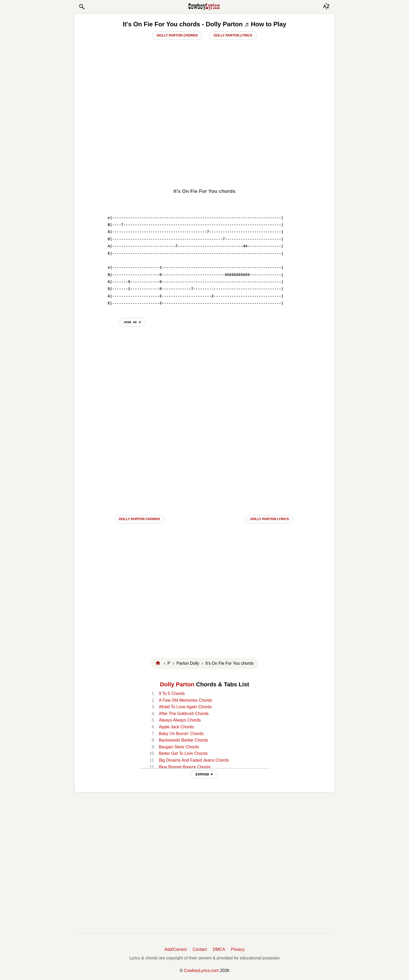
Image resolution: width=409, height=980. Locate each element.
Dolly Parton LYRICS (270, 519)
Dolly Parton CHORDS (139, 519)
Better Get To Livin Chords (183, 753)
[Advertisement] (204, 148)
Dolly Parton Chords (177, 35)
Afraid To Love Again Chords (185, 707)
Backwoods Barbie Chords (184, 740)
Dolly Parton (177, 684)
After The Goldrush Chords (184, 714)
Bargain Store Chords (179, 747)
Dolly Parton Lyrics (233, 35)
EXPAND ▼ (205, 774)
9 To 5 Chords (172, 694)
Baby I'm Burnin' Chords (181, 734)
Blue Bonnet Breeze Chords (185, 767)
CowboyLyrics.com (201, 970)
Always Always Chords (180, 720)
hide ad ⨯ (133, 322)
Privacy (238, 949)
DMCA (219, 949)
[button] (82, 7)
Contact (200, 949)
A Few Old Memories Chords (186, 700)
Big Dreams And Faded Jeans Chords (194, 760)
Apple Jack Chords (176, 727)
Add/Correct (175, 949)
